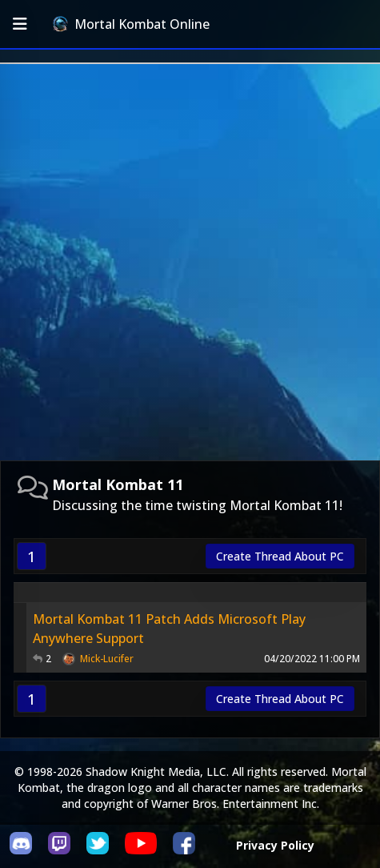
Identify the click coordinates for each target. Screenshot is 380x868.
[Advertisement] (190, 262)
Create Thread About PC (280, 556)
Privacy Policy (275, 845)
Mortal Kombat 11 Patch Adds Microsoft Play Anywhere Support (169, 629)
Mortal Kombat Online (131, 24)
